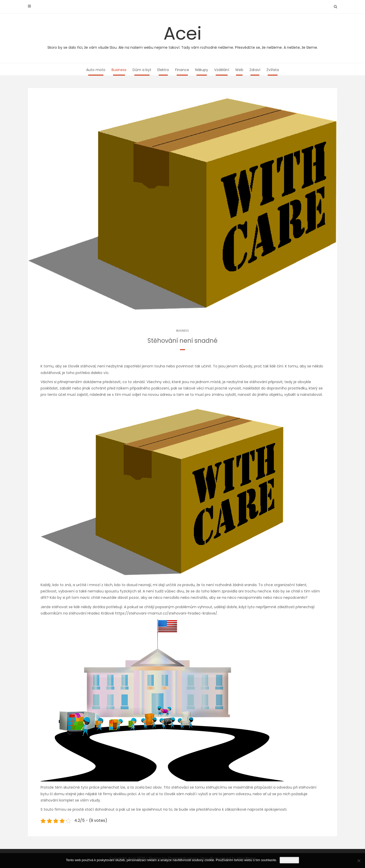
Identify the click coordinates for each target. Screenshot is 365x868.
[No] (359, 861)
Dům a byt (142, 70)
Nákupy (202, 70)
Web (239, 70)
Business (119, 70)
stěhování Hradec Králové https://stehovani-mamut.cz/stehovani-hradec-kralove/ (143, 613)
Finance (182, 70)
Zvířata (273, 70)
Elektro (163, 70)
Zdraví (255, 70)
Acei (182, 36)
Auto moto (96, 70)
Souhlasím (289, 860)
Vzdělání (222, 70)
